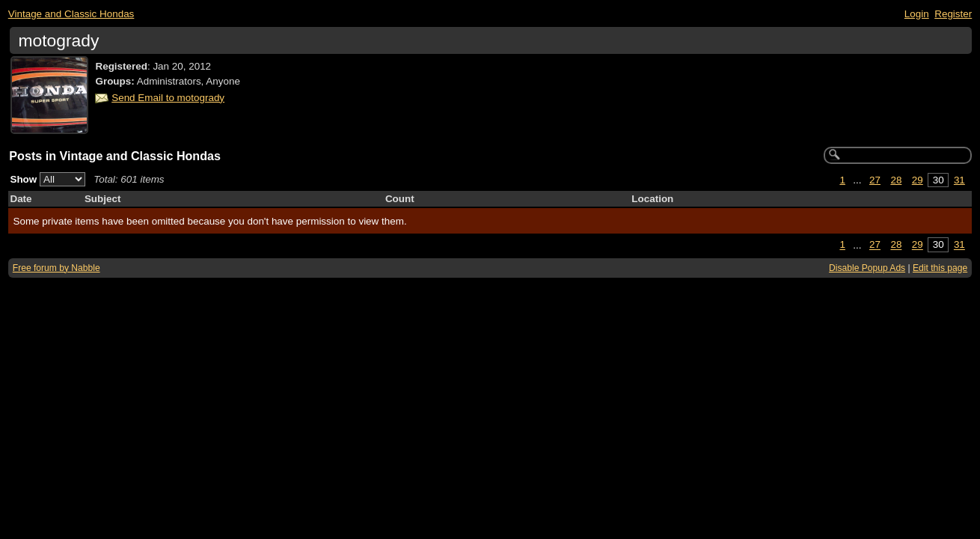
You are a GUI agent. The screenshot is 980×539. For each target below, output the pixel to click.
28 (896, 180)
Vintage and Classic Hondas (71, 14)
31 (959, 180)
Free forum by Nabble (56, 268)
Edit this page (940, 268)
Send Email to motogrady (168, 98)
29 (918, 180)
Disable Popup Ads (867, 268)
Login (917, 14)
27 (875, 180)
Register (953, 14)
